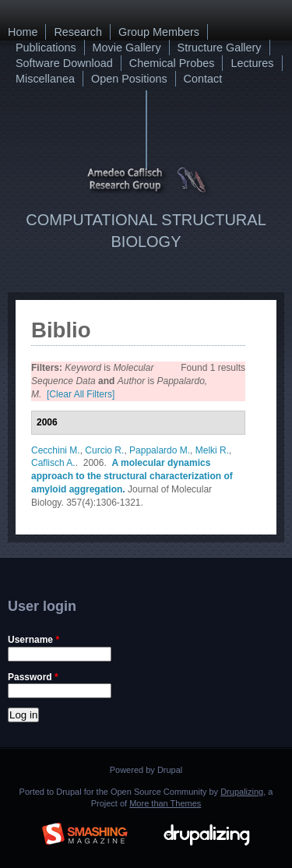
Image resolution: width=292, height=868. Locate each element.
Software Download (64, 63)
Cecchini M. (56, 450)
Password (33, 677)
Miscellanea (45, 79)
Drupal (170, 770)
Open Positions (129, 79)
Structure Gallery (220, 48)
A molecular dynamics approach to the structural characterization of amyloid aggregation (132, 476)
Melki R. (212, 450)
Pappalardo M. (160, 450)
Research (78, 32)
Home (23, 32)
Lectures (252, 63)
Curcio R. (104, 450)
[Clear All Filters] (81, 394)
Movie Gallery (127, 48)
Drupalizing (242, 792)
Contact (203, 79)
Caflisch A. (53, 463)
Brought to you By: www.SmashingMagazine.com (85, 831)
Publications (46, 48)
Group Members (159, 32)
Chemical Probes (172, 63)
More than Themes (165, 803)
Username (33, 640)
